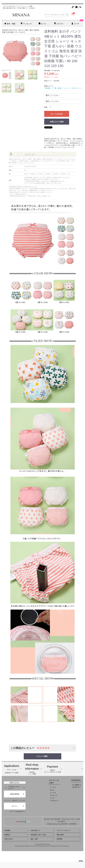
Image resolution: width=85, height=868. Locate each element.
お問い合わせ (16, 839)
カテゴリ (59, 24)
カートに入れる (57, 114)
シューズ (53, 793)
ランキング (26, 24)
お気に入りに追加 (57, 122)
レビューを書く (42, 756)
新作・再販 (10, 24)
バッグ (52, 798)
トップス (53, 787)
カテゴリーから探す (54, 782)
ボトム (52, 790)
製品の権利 (69, 835)
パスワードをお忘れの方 (17, 811)
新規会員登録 (17, 794)
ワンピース (54, 795)
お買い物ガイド (43, 830)
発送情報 (69, 839)
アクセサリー (54, 801)
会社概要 (16, 830)
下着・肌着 (57, 88)
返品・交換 (43, 839)
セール (42, 24)
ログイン (18, 806)
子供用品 (47, 88)
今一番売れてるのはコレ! (77, 786)
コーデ (77, 22)
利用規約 (16, 835)
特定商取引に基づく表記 (43, 835)
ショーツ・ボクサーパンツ (73, 88)
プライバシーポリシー (69, 830)
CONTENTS (76, 780)
